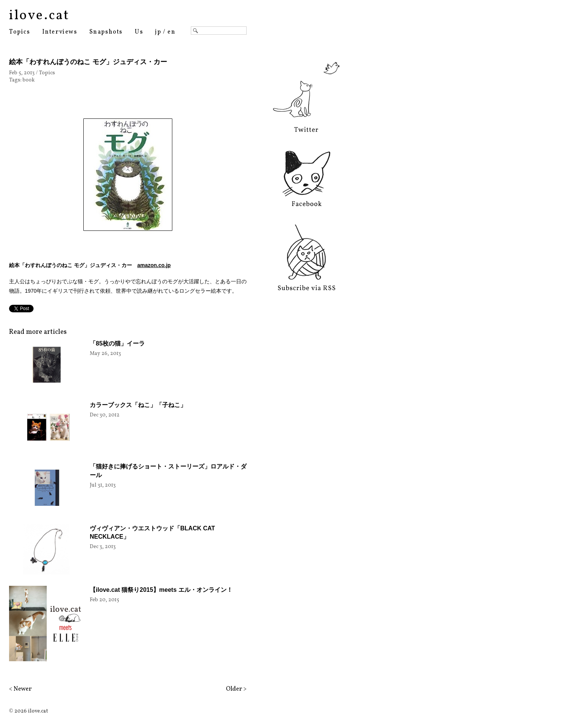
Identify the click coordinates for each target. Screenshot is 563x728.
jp (158, 32)
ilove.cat (39, 16)
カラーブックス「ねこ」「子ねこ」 (138, 405)
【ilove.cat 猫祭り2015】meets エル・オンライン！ (161, 590)
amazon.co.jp (154, 265)
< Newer (20, 689)
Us (139, 32)
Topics (20, 32)
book (29, 80)
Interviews (60, 32)
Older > (236, 689)
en (171, 32)
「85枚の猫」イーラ (117, 343)
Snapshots (106, 32)
